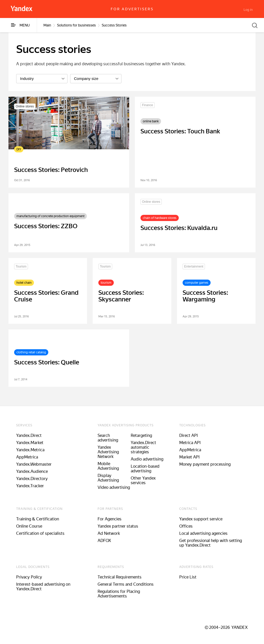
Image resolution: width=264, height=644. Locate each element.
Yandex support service (201, 519)
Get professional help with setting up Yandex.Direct (211, 543)
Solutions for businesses (76, 25)
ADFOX (104, 541)
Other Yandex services (143, 480)
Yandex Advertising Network (108, 452)
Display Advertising (108, 478)
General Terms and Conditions (126, 584)
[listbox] (42, 79)
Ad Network (109, 533)
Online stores (25, 106)
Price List (188, 577)
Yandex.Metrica (30, 450)
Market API (189, 457)
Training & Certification (38, 519)
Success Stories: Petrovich (51, 170)
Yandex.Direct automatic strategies (143, 447)
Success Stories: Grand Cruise (46, 296)
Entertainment (194, 266)
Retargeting (141, 435)
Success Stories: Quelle (47, 362)
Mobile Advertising (108, 466)
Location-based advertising (145, 469)
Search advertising (108, 438)
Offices (186, 526)
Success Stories (114, 25)
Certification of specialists (40, 533)
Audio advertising (147, 459)
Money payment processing (205, 464)
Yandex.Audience (32, 471)
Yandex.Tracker (30, 486)
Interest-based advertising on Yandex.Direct (43, 587)
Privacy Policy (29, 577)
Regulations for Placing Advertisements (119, 594)
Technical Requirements (120, 577)
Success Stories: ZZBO (46, 226)
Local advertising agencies (203, 533)
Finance (148, 105)
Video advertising (114, 487)
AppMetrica (27, 457)
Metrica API (190, 443)
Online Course (29, 526)
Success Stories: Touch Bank (180, 131)
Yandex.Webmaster (34, 464)
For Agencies (110, 519)
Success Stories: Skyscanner (121, 296)
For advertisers (132, 9)
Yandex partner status (118, 526)
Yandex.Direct (29, 435)
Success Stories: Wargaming (205, 296)
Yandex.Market (30, 443)
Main (47, 25)
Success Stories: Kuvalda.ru (179, 228)
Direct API (188, 435)
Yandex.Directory (32, 479)
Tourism (21, 266)
